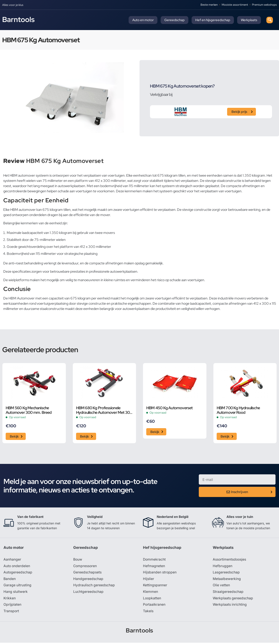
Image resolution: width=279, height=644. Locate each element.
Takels (148, 612)
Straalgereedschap (228, 593)
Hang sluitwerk (16, 593)
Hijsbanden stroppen (160, 573)
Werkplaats (249, 20)
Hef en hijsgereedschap (213, 20)
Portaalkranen (154, 606)
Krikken (10, 599)
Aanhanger (12, 560)
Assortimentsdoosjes (230, 560)
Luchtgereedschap (88, 593)
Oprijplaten (12, 606)
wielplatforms (19, 280)
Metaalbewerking (227, 580)
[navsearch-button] (270, 20)
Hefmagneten (154, 567)
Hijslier (149, 580)
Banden (10, 580)
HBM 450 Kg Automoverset (169, 408)
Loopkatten (152, 599)
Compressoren (85, 567)
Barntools (18, 19)
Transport (11, 612)
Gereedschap (174, 20)
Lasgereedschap (226, 573)
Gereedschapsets (87, 573)
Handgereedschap (88, 580)
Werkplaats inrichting (230, 606)
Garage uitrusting (18, 586)
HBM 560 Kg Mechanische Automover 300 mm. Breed (29, 410)
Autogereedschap (18, 573)
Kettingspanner (155, 586)
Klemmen (151, 593)
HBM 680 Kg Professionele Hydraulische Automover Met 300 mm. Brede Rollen (104, 410)
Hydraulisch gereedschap (94, 586)
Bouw (78, 560)
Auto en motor (143, 20)
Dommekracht (155, 560)
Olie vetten (221, 586)
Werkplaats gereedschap (233, 599)
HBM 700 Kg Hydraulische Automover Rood (238, 410)
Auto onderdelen (17, 567)
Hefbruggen (223, 567)
